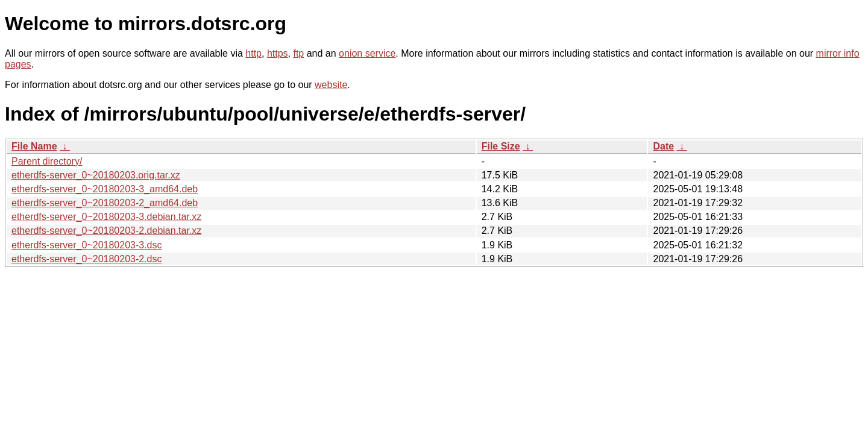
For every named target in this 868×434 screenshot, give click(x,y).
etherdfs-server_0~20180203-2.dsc (87, 259)
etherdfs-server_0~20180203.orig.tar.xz (96, 175)
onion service (367, 53)
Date (663, 146)
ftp (298, 53)
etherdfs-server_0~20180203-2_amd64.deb (105, 203)
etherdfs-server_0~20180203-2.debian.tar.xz (106, 231)
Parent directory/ (47, 161)
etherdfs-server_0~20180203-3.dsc (87, 245)
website (331, 85)
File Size (501, 146)
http (253, 53)
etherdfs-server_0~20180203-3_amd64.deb (105, 189)
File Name (34, 146)
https (278, 53)
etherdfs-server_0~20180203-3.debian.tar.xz (106, 217)
